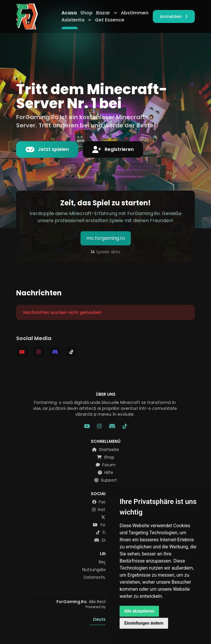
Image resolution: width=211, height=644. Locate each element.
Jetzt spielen (47, 149)
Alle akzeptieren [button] (139, 611)
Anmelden (174, 16)
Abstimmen (135, 13)
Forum (106, 465)
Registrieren (113, 149)
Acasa (70, 13)
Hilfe (105, 472)
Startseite (105, 450)
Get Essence (110, 20)
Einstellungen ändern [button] (144, 623)
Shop (87, 13)
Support (106, 480)
